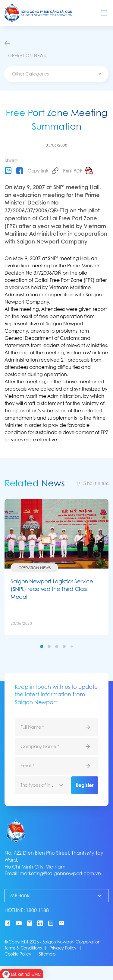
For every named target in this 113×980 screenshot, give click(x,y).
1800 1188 (37, 910)
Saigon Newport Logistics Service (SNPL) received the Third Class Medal (52, 589)
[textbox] (56, 74)
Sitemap (47, 954)
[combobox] (56, 74)
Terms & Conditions (23, 948)
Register (85, 785)
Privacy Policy (63, 948)
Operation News (34, 568)
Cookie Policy (18, 954)
